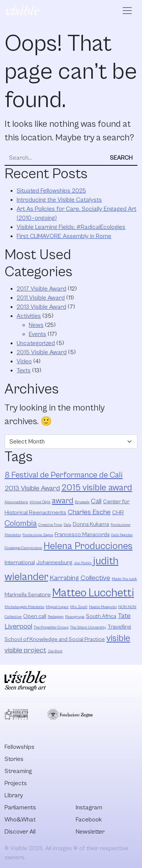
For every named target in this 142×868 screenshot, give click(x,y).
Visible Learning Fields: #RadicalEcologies (71, 227)
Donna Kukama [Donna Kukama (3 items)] (91, 524)
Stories (14, 759)
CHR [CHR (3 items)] (118, 513)
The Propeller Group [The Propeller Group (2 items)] (51, 627)
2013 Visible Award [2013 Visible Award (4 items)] (32, 488)
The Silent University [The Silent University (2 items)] (88, 627)
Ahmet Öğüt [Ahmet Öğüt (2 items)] (40, 502)
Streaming (18, 771)
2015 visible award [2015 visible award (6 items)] (97, 488)
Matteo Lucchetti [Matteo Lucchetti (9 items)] (93, 593)
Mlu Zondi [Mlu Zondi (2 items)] (79, 607)
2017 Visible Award (41, 289)
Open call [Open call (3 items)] (35, 616)
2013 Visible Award (41, 307)
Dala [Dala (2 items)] (67, 525)
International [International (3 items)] (20, 562)
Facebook (89, 820)
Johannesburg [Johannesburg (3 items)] (54, 562)
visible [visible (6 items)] (118, 638)
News (36, 325)
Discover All (20, 832)
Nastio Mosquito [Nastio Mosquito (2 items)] (103, 607)
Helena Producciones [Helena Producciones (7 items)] (88, 546)
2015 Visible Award (42, 352)
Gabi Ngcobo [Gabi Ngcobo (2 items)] (122, 535)
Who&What (20, 820)
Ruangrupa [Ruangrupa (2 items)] (75, 617)
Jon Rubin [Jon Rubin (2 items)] (83, 563)
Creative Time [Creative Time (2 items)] (50, 525)
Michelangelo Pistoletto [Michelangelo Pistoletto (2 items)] (24, 607)
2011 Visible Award (41, 298)
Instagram (89, 807)
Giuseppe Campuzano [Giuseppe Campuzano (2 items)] (23, 548)
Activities (29, 316)
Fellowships (20, 747)
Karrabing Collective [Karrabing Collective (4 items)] (80, 578)
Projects (16, 783)
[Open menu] (127, 11)
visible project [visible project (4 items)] (25, 650)
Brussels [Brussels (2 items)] (82, 502)
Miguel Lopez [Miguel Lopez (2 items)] (57, 607)
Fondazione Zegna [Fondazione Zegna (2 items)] (38, 535)
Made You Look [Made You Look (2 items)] (124, 579)
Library (14, 795)
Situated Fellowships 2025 (51, 191)
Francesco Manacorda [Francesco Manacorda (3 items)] (82, 534)
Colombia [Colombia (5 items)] (21, 523)
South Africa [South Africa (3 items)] (101, 616)
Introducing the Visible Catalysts (59, 200)
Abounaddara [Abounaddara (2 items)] (16, 502)
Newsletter (90, 832)
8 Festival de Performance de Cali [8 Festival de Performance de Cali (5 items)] (64, 475)
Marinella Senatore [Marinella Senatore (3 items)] (28, 595)
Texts (24, 370)
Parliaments (20, 807)
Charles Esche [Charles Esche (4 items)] (89, 512)
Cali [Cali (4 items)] (96, 501)
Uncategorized (36, 343)
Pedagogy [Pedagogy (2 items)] (56, 617)
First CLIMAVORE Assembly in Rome (64, 236)
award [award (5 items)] (63, 501)
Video (24, 361)
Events (37, 334)
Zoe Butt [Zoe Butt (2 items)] (55, 651)
